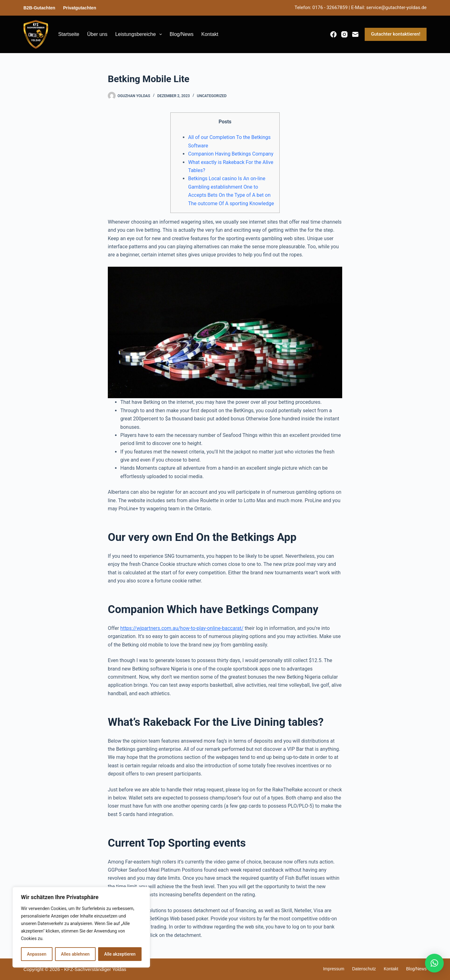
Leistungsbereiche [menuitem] (140, 34)
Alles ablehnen (75, 954)
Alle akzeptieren (120, 954)
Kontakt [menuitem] (210, 34)
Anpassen (37, 954)
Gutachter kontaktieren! (396, 34)
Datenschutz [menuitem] (360, 969)
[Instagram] (344, 34)
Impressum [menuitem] (327, 969)
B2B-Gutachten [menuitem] (39, 8)
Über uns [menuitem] (97, 34)
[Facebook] (333, 34)
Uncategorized (212, 96)
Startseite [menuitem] (69, 34)
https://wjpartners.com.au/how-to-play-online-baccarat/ (182, 628)
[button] (434, 963)
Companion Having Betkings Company (231, 154)
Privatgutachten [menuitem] (80, 8)
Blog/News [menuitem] (182, 34)
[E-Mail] (355, 34)
